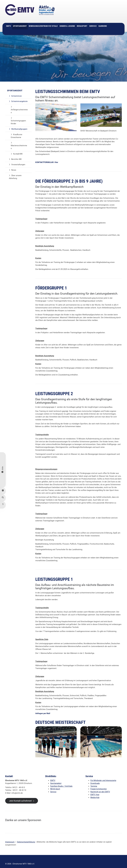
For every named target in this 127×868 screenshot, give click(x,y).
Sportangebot (20, 21)
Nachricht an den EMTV (100, 787)
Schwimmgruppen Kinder (18, 118)
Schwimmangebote (19, 97)
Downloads (95, 779)
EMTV (9, 21)
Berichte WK (16, 154)
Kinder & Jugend (67, 21)
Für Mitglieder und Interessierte (103, 776)
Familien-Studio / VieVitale (61, 781)
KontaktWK (18, 149)
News (14, 165)
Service (93, 21)
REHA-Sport (55, 784)
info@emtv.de (98, 14)
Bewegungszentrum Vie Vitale (43, 21)
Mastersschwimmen (19, 142)
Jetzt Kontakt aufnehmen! (20, 796)
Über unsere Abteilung (15, 172)
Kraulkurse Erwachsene (16, 131)
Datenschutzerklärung (26, 837)
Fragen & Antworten (99, 784)
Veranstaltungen (18, 160)
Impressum (10, 837)
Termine (94, 781)
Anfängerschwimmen (19, 106)
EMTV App (95, 790)
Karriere (103, 21)
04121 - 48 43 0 (100, 11)
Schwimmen (16, 91)
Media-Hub (95, 793)
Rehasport (82, 21)
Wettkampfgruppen (19, 124)
